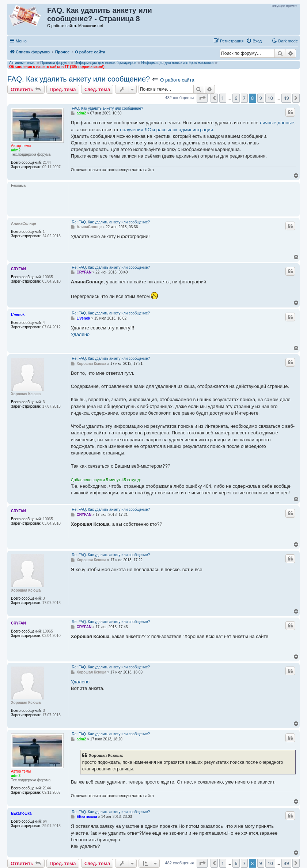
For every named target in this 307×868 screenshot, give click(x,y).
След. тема (97, 89)
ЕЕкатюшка (21, 813)
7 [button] (244, 98)
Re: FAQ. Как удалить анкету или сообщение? (111, 222)
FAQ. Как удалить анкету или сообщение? (79, 79)
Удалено (80, 334)
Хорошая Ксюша (26, 394)
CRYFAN (18, 269)
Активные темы (22, 63)
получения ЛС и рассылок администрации (166, 130)
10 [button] (270, 98)
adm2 (16, 150)
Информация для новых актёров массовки (177, 63)
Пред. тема (63, 89)
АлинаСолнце (24, 224)
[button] (202, 98)
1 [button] (223, 98)
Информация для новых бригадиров (105, 63)
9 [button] (261, 98)
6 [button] (236, 98)
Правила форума (55, 63)
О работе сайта (177, 80)
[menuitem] (254, 41)
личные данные (277, 123)
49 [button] (286, 98)
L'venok (18, 315)
